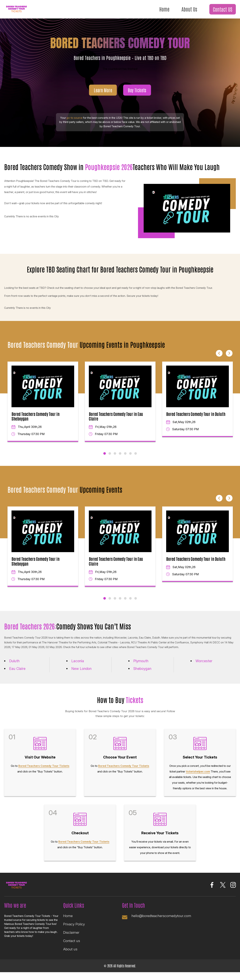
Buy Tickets (137, 90)
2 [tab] (110, 454)
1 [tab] (105, 454)
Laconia (78, 661)
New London (82, 669)
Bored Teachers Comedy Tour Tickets (44, 767)
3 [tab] (115, 454)
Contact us (72, 944)
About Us (189, 9)
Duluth (15, 661)
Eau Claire (18, 669)
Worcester (204, 661)
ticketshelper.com (198, 773)
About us (70, 952)
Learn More (102, 90)
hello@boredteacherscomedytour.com (162, 918)
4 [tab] (120, 454)
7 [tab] (136, 454)
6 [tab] (130, 454)
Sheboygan (143, 669)
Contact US (222, 9)
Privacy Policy (74, 927)
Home (163, 9)
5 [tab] (125, 454)
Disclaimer (71, 935)
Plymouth (141, 661)
